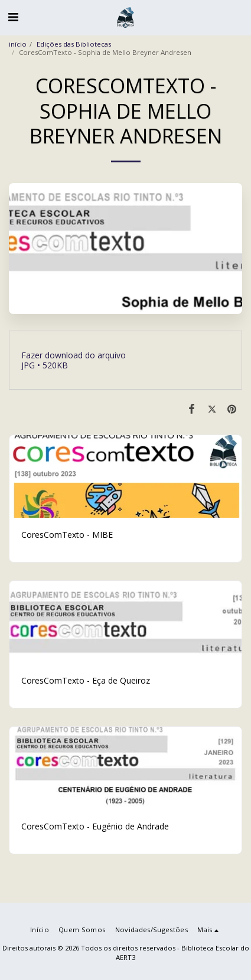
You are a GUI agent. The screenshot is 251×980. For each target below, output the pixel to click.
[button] (13, 17)
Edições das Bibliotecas (74, 44)
